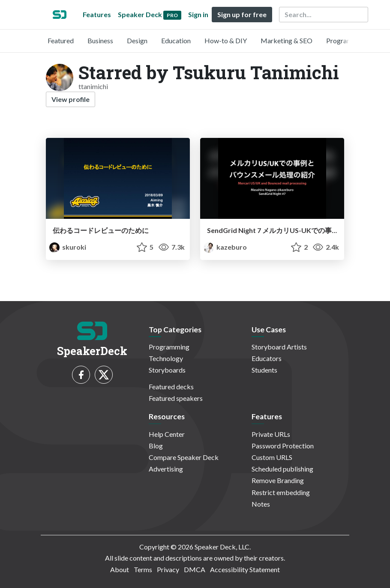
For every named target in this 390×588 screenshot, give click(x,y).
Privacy (168, 569)
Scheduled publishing (282, 469)
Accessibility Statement (245, 569)
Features (97, 14)
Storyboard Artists (279, 347)
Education (176, 40)
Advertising (166, 469)
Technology (166, 358)
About (120, 569)
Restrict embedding (281, 492)
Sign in (198, 14)
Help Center (167, 434)
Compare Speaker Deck (184, 457)
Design (137, 40)
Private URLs (271, 434)
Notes (261, 504)
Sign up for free (242, 14)
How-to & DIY (226, 40)
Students (264, 370)
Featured (61, 40)
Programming (346, 40)
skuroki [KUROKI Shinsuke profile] (68, 247)
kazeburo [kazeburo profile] (225, 247)
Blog (156, 446)
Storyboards (167, 370)
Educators (267, 358)
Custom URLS (272, 457)
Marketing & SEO (286, 40)
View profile (70, 99)
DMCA (195, 569)
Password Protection (283, 446)
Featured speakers (176, 398)
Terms (143, 569)
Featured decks (171, 387)
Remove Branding (278, 480)
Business (100, 40)
